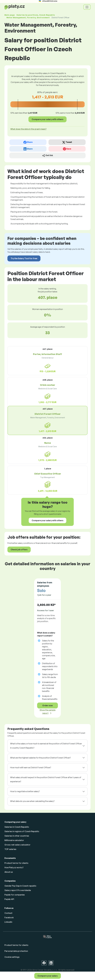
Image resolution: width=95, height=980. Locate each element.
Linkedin (8, 922)
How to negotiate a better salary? (25, 791)
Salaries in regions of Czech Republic (22, 831)
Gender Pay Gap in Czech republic (20, 886)
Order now (47, 705)
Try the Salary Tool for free (24, 258)
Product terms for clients (16, 863)
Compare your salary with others (47, 119)
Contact (8, 913)
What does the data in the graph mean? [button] (28, 129)
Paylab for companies (15, 895)
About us (9, 872)
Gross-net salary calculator (17, 845)
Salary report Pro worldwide (18, 890)
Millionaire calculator (14, 840)
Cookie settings (12, 957)
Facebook (9, 917)
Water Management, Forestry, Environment (28, 18)
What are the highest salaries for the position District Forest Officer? (40, 758)
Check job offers (19, 550)
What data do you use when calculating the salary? (32, 801)
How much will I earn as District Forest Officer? (31, 767)
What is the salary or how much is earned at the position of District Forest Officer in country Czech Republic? (46, 746)
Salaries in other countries (17, 836)
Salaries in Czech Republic (17, 827)
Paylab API (9, 899)
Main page (10, 15)
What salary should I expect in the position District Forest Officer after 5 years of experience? (46, 779)
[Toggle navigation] (87, 7)
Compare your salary (48, 976)
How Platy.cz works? (14, 867)
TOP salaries (10, 849)
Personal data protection (16, 951)
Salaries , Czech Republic (36, 15)
